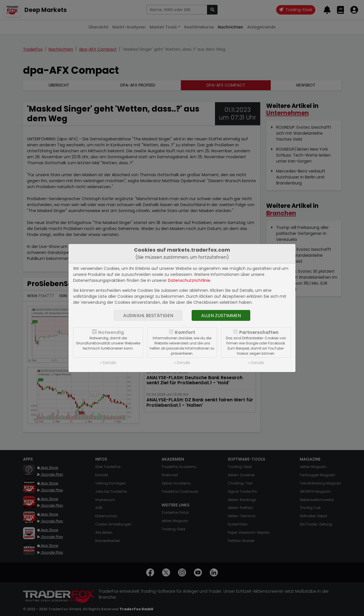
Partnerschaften (259, 332)
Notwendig (111, 332)
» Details (108, 363)
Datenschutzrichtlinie (189, 280)
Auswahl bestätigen (148, 316)
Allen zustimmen (221, 316)
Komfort (185, 332)
